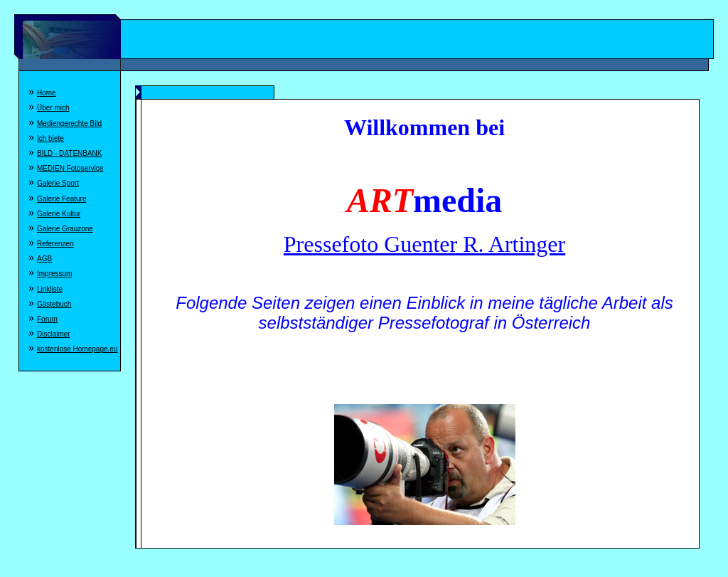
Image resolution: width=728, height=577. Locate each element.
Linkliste (50, 289)
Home (47, 93)
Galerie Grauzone (65, 229)
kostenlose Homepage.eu (77, 349)
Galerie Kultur (59, 214)
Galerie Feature (61, 199)
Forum (47, 319)
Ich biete (50, 138)
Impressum (54, 274)
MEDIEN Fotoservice (70, 168)
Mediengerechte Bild (69, 123)
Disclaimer (54, 334)
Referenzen (55, 244)
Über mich (53, 108)
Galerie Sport (58, 183)
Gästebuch (54, 304)
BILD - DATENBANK (70, 153)
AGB (44, 259)
